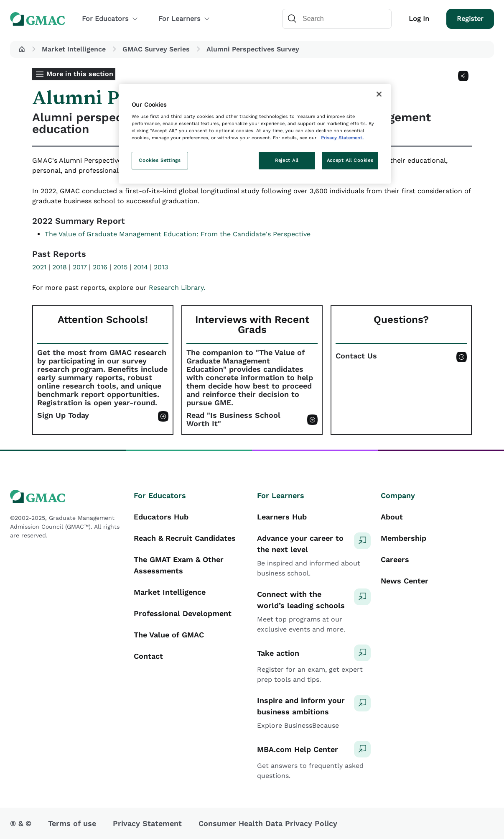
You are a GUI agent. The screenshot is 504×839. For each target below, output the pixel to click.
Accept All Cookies (350, 160)
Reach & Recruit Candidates (185, 538)
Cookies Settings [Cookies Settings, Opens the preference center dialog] (160, 160)
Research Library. (177, 288)
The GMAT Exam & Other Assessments (179, 565)
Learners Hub (282, 517)
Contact (148, 656)
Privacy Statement (147, 823)
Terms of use (72, 823)
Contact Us (356, 356)
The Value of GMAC (169, 635)
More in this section (80, 74)
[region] (255, 134)
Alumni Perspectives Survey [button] (253, 49)
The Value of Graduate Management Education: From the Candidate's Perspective (178, 234)
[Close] (379, 94)
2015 (120, 267)
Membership (403, 538)
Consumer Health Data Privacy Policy (268, 823)
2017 (80, 267)
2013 (161, 267)
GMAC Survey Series (156, 49)
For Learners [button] (184, 19)
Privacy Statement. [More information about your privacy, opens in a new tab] (342, 138)
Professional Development (183, 613)
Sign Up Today (63, 415)
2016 (100, 267)
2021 (39, 267)
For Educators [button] (110, 19)
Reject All (287, 160)
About (392, 517)
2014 (141, 267)
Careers (395, 559)
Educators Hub (161, 517)
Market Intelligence (74, 49)
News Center (405, 581)
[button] (22, 49)
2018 (60, 267)
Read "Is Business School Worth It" (233, 419)
